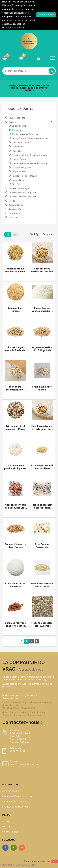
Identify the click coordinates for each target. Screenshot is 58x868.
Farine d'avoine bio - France (42, 388)
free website (40, 861)
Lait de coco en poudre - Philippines (15, 467)
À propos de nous (31, 670)
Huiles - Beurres (20, 159)
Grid (8, 235)
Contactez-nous (10, 832)
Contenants (15, 213)
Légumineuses (19, 172)
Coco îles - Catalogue (19, 188)
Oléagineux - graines (22, 168)
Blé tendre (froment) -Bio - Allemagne (15, 388)
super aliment (19, 180)
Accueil (6, 821)
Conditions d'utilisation (14, 802)
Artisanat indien (16, 205)
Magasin (6, 827)
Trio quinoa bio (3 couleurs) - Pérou (15, 428)
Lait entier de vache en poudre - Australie (42, 310)
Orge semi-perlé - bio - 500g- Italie (42, 349)
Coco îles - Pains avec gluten (23, 193)
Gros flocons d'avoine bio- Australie (42, 546)
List (15, 235)
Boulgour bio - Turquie (15, 310)
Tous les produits (17, 118)
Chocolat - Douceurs (22, 143)
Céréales (16, 130)
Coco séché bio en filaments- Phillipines (15, 585)
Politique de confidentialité (16, 807)
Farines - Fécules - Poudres (25, 176)
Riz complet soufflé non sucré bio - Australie (42, 467)
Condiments (18, 147)
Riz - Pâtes (17, 184)
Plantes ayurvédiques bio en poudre (29, 163)
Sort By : (35, 234)
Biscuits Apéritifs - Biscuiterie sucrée (30, 155)
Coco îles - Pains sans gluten (23, 197)
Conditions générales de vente (18, 796)
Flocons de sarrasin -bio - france (42, 585)
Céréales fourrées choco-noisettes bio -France (15, 624)
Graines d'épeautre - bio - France (15, 546)
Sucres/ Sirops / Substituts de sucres (30, 138)
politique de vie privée (13, 9)
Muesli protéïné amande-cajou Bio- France (15, 270)
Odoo (55, 861)
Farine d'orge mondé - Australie (15, 349)
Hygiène (13, 201)
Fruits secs (17, 151)
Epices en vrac (19, 126)
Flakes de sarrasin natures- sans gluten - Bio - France (42, 506)
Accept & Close (46, 15)
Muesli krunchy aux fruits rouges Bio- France (15, 506)
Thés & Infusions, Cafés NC (25, 134)
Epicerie (13, 122)
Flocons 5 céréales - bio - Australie (42, 624)
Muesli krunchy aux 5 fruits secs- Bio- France (42, 428)
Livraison (13, 218)
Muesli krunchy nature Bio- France (42, 270)
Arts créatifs (15, 209)
